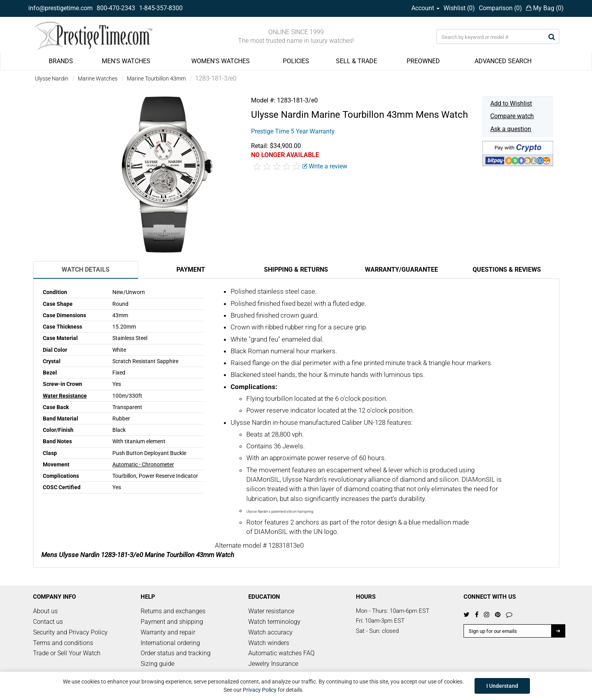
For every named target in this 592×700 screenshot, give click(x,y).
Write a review (325, 166)
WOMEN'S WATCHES (221, 61)
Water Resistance (65, 396)
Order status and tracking (176, 653)
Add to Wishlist (511, 103)
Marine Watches (98, 79)
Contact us (48, 622)
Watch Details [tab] (86, 270)
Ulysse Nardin (52, 79)
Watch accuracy (270, 632)
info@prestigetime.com (60, 8)
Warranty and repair (168, 632)
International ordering (170, 643)
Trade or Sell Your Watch (67, 653)
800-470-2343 (116, 8)
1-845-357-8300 (161, 8)
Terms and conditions (63, 643)
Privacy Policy (260, 690)
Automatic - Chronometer (143, 464)
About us (45, 611)
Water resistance (271, 611)
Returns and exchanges (173, 611)
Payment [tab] (191, 270)
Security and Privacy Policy (70, 632)
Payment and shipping (172, 622)
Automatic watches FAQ (281, 653)
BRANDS (61, 61)
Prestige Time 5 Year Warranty (293, 131)
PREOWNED (423, 61)
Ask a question (511, 129)
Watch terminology (274, 622)
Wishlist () (459, 8)
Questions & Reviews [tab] (507, 270)
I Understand (502, 686)
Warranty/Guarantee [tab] (401, 270)
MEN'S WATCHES (126, 61)
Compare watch (512, 116)
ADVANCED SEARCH (503, 61)
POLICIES (296, 61)
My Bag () (545, 8)
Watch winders (269, 643)
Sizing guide (158, 664)
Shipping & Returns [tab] (296, 270)
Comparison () (500, 8)
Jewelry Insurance (273, 664)
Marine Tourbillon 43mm (156, 79)
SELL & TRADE (356, 61)
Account (425, 8)
